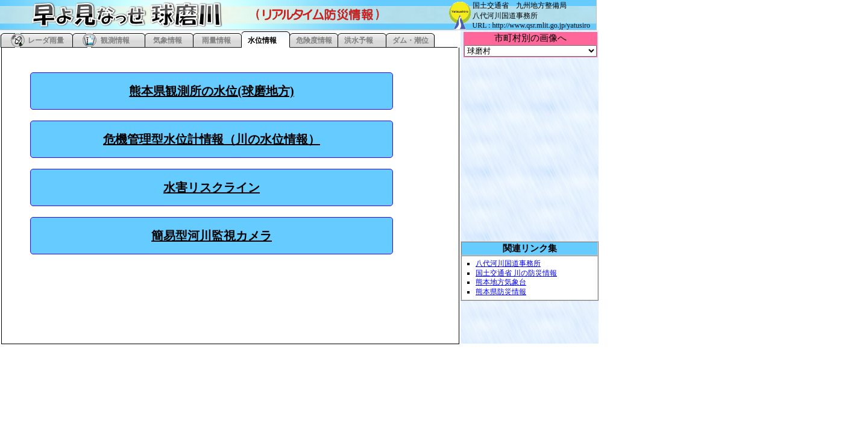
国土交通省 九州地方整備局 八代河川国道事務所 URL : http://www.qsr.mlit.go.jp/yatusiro (531, 15)
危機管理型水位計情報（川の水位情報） (212, 139)
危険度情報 (314, 40)
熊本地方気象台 (501, 282)
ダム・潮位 (410, 40)
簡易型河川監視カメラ (212, 236)
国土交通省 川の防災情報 (516, 273)
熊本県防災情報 (501, 292)
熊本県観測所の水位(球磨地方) (211, 91)
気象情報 (168, 40)
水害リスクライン (212, 187)
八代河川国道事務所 (508, 263)
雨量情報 (216, 40)
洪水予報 (359, 40)
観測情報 (115, 40)
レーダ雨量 (46, 40)
